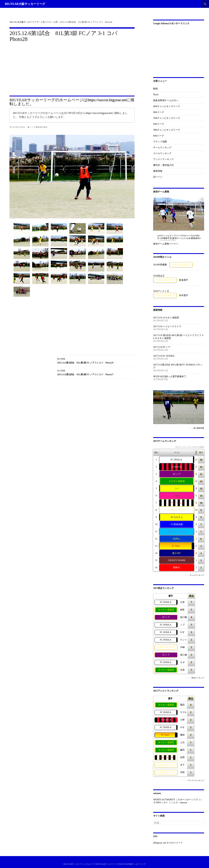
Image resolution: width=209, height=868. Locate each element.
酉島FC (177, 568)
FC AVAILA (176, 460)
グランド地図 (160, 142)
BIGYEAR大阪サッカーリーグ (25, 4)
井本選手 (184, 295)
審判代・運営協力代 (163, 165)
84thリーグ (159, 136)
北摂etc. (177, 539)
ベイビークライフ (181, 265)
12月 (56, 22)
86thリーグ (159, 112)
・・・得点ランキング (195, 678)
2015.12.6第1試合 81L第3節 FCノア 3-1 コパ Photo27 (96, 372)
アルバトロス (177, 503)
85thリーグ (159, 124)
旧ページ (158, 177)
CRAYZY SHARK (177, 560)
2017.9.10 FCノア (162, 347)
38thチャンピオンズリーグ (167, 130)
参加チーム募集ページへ (166, 244)
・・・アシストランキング (193, 780)
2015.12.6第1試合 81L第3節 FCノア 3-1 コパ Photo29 (96, 360)
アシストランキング (163, 159)
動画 (155, 89)
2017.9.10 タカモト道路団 (166, 318)
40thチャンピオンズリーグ (167, 106)
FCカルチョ (177, 517)
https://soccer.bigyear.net (107, 100)
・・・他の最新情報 (196, 428)
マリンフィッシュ (177, 532)
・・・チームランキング (194, 575)
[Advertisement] (72, 67)
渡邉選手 (184, 280)
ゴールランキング (162, 153)
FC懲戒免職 (177, 524)
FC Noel (176, 546)
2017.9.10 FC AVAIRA (164, 356)
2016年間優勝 (160, 265)
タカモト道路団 (177, 481)
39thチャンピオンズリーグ (167, 118)
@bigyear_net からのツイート (168, 843)
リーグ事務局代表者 (39, 127)
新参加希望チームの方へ (166, 100)
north (177, 496)
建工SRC (177, 553)
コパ (177, 488)
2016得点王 (159, 276)
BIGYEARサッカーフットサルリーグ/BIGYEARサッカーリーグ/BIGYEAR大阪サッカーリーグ (105, 864)
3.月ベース (46, 22)
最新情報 (158, 171)
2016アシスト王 (161, 291)
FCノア (177, 474)
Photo (156, 95)
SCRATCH (177, 467)
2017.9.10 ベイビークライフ (167, 326)
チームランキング (162, 147)
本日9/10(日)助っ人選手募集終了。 (171, 376)
